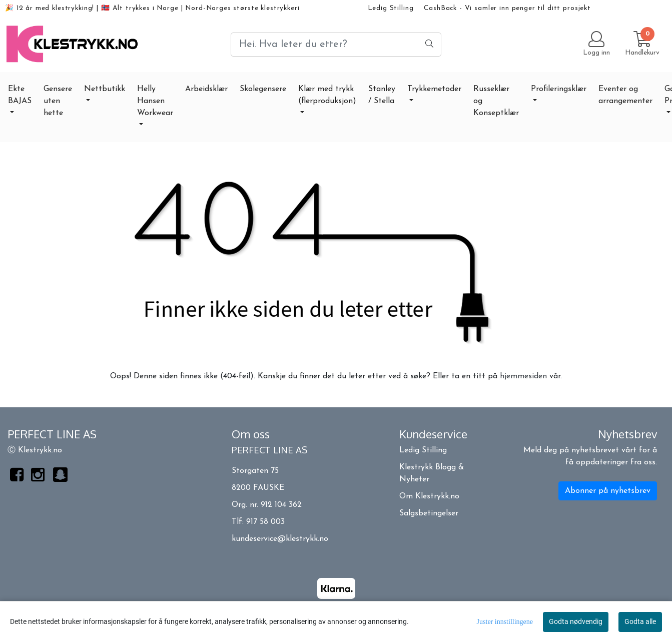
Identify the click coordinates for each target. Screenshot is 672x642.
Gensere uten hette (58, 101)
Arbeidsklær (206, 89)
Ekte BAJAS (20, 95)
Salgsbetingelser (429, 513)
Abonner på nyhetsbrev (608, 491)
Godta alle (640, 621)
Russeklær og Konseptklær (496, 101)
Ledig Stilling (391, 8)
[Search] (336, 45)
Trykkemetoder (434, 89)
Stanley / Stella (382, 95)
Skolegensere (263, 89)
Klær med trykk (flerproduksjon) (327, 95)
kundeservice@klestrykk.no (280, 539)
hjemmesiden (523, 376)
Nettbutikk (105, 89)
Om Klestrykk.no (429, 496)
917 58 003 (265, 522)
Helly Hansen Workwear (155, 101)
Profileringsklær (559, 89)
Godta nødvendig (576, 621)
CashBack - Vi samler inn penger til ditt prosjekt (507, 8)
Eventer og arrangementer (625, 95)
